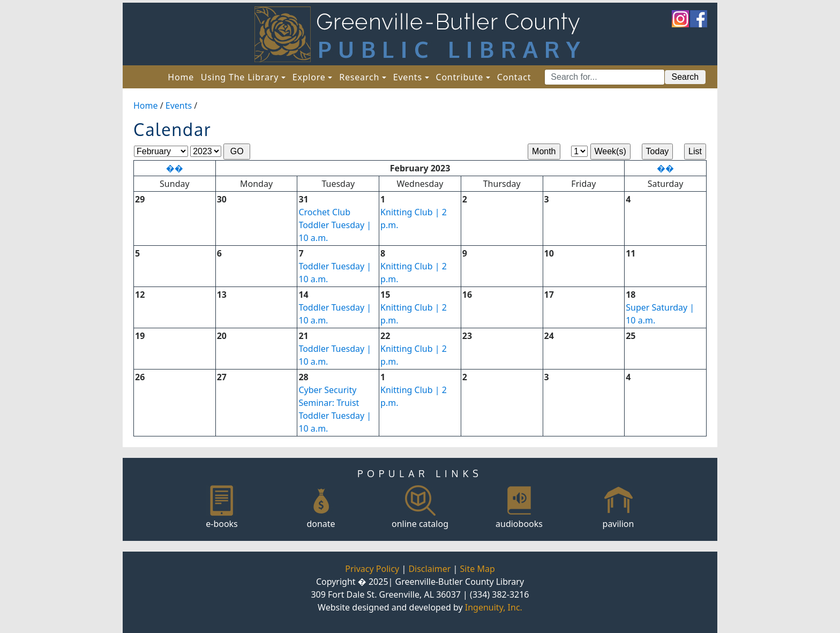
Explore (309, 77)
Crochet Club (324, 212)
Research (359, 77)
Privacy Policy (372, 569)
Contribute (459, 77)
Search (685, 77)
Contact (514, 77)
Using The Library (240, 77)
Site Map (478, 569)
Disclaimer (429, 569)
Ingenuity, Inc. (494, 607)
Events (408, 77)
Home (182, 77)
